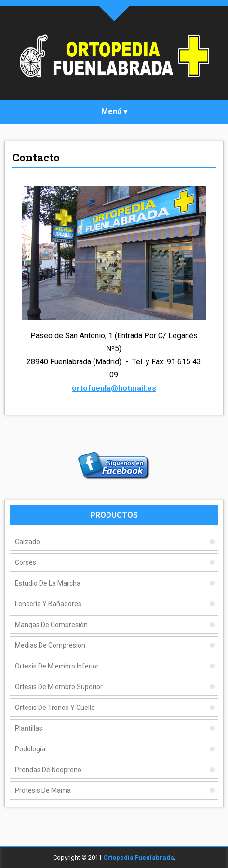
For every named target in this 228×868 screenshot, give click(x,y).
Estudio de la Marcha (48, 583)
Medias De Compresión (50, 645)
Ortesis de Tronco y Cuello (55, 708)
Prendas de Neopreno (48, 770)
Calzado (27, 542)
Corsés (26, 562)
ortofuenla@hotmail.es (114, 388)
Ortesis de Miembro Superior (59, 687)
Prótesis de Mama (43, 790)
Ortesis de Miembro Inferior (57, 666)
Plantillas (29, 728)
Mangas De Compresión (51, 625)
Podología (30, 749)
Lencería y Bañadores (48, 604)
